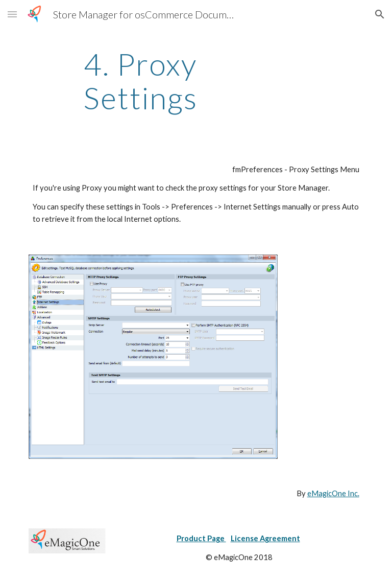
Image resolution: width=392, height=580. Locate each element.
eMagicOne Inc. (333, 493)
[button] (12, 14)
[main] (140, 81)
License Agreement (265, 538)
